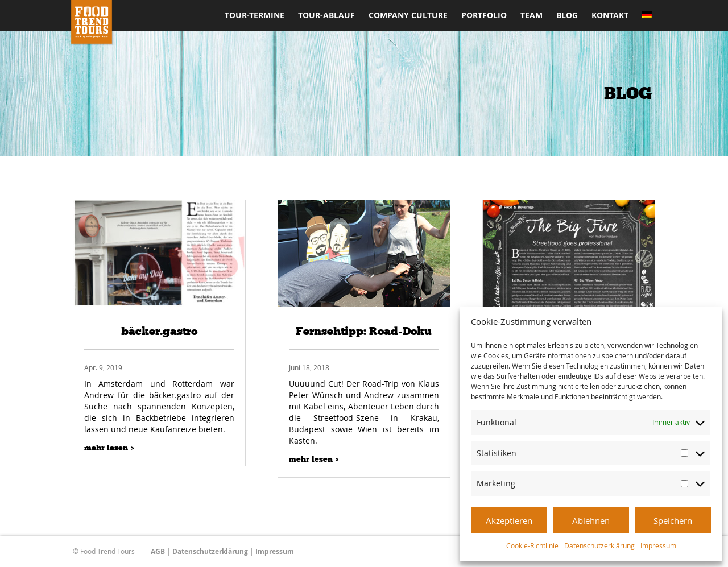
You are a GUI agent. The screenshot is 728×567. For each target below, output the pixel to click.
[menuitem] (647, 21)
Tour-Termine (255, 16)
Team (531, 16)
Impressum (658, 545)
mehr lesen (106, 448)
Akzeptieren (509, 520)
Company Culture (408, 16)
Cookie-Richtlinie (532, 545)
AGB (158, 551)
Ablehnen (591, 520)
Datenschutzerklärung (599, 545)
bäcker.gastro (159, 331)
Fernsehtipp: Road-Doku (364, 331)
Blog (567, 16)
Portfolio (484, 16)
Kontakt (610, 16)
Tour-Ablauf (326, 16)
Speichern (673, 520)
